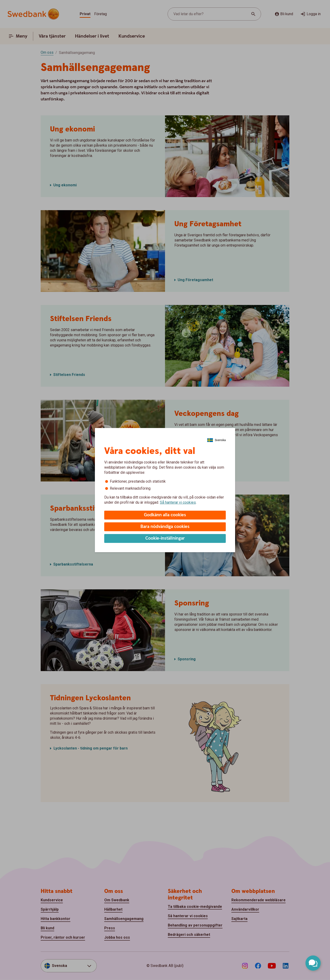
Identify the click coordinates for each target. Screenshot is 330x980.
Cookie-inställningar (165, 538)
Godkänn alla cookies (165, 515)
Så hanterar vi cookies (178, 502)
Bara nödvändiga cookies (165, 527)
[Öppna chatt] (313, 963)
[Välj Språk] (217, 440)
